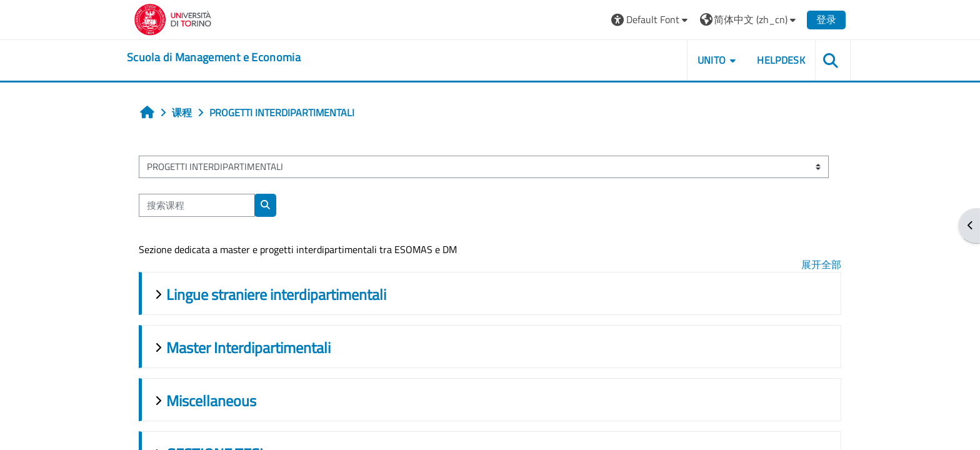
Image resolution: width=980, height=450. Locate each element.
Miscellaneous (211, 401)
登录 (826, 19)
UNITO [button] (712, 60)
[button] (651, 20)
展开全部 (821, 264)
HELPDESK (781, 60)
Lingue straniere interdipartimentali (276, 294)
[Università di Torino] (173, 18)
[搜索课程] (197, 205)
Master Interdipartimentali (248, 347)
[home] (214, 57)
